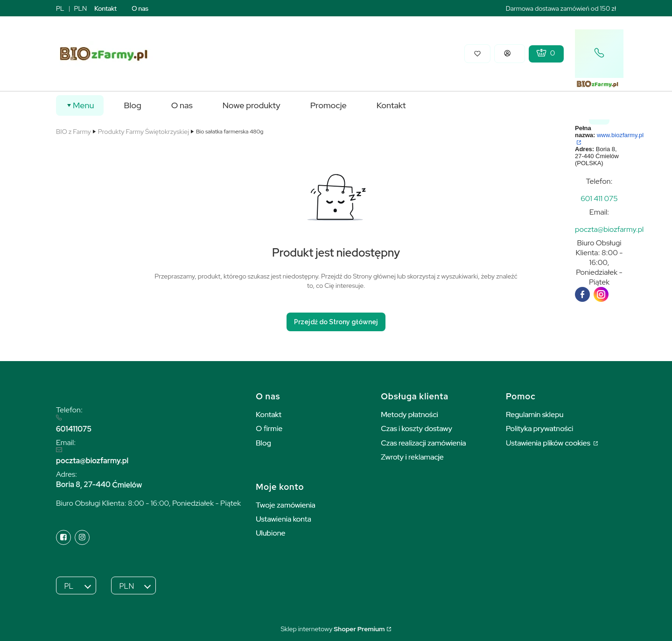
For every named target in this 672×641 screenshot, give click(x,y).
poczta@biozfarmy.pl (92, 461)
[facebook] (582, 294)
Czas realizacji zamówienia (423, 443)
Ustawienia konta (283, 519)
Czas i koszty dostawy (416, 428)
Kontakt (105, 8)
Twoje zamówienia (286, 505)
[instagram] (601, 294)
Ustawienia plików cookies (549, 443)
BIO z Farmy (73, 132)
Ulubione (270, 533)
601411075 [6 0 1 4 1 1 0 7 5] (74, 429)
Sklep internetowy (332, 629)
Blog (263, 443)
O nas (140, 8)
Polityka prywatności (539, 428)
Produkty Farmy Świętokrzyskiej (143, 132)
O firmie (269, 428)
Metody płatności (409, 415)
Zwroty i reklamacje (412, 457)
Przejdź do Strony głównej (336, 322)
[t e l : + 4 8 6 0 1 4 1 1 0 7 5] (599, 199)
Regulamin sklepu (535, 415)
